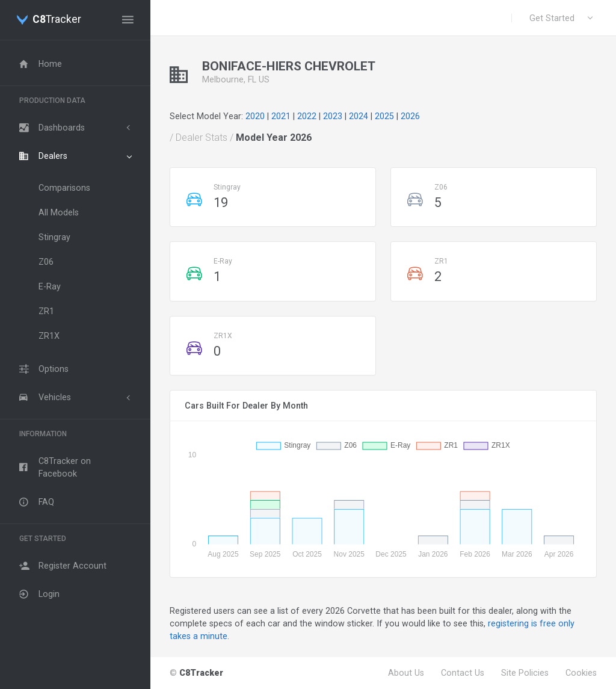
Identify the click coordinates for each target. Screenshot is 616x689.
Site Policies (525, 673)
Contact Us (463, 673)
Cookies (581, 673)
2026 (410, 116)
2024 (359, 116)
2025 (384, 116)
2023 (333, 116)
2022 (307, 116)
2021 (281, 116)
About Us (406, 673)
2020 (255, 116)
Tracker (57, 20)
